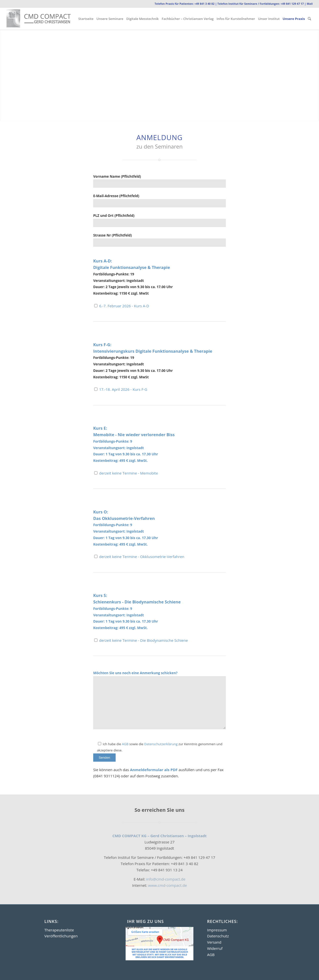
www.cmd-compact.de (167, 885)
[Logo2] (45, 19)
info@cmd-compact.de (166, 879)
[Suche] (309, 19)
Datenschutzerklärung (161, 744)
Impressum (217, 930)
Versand (214, 942)
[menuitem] (86, 19)
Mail (310, 4)
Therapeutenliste (59, 930)
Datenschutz (218, 936)
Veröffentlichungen (61, 936)
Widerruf (215, 948)
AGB (125, 744)
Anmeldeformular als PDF (154, 770)
